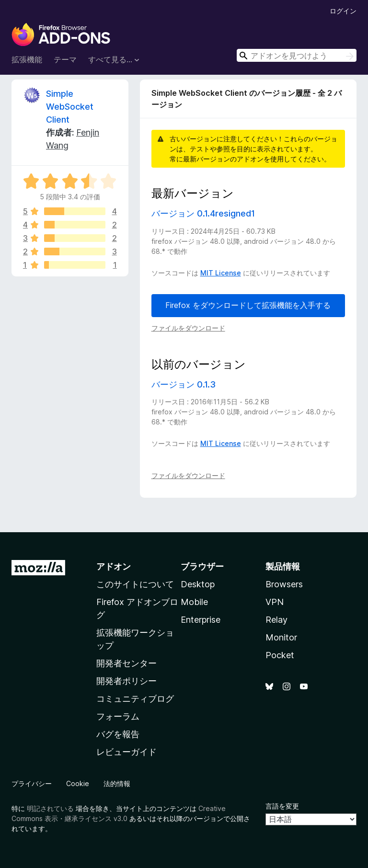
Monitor (281, 637)
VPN (275, 602)
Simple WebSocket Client (70, 107)
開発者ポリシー (126, 681)
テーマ (65, 59)
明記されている (50, 808)
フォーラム (118, 716)
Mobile (194, 602)
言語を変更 (282, 806)
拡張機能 (27, 59)
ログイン (343, 11)
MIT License (221, 273)
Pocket (280, 655)
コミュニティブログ (135, 699)
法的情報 (117, 783)
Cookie (78, 783)
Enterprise (201, 620)
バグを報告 (118, 734)
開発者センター (126, 663)
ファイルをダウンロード (188, 328)
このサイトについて (135, 584)
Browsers (284, 584)
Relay (276, 620)
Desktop (198, 584)
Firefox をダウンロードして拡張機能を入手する (248, 305)
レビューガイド (126, 752)
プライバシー (32, 783)
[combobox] (297, 55)
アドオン (114, 566)
